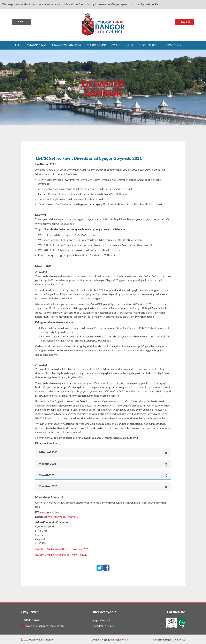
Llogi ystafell (149, 45)
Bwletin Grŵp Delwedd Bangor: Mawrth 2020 (61, 554)
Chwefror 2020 (103, 486)
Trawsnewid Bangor (66, 45)
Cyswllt (21, 22)
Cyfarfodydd (96, 45)
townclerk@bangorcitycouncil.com (44, 626)
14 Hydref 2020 (103, 452)
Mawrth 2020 (103, 475)
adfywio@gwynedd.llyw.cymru (61, 517)
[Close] (203, 3)
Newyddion (173, 45)
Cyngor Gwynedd (101, 620)
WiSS (125, 639)
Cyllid (116, 45)
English (185, 22)
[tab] (103, 452)
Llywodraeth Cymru (103, 626)
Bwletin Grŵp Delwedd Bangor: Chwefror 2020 (62, 549)
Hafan (17, 45)
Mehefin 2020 (103, 464)
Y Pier (130, 45)
